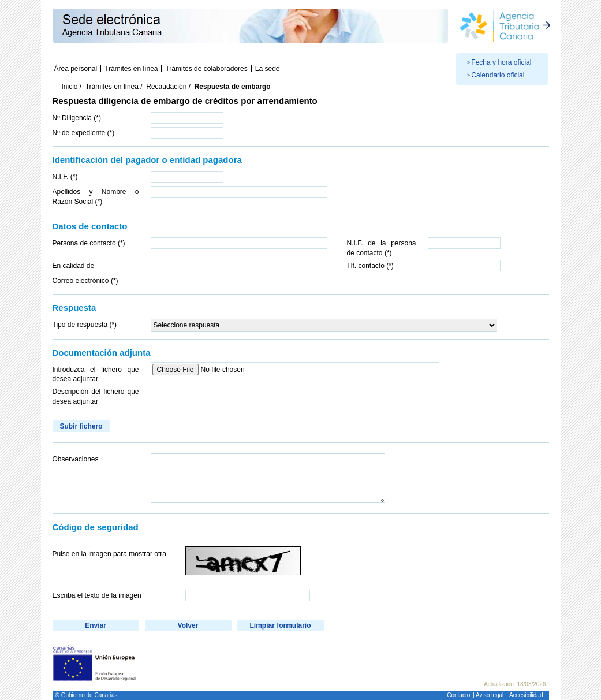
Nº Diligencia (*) (77, 118)
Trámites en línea (131, 69)
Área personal (76, 69)
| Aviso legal (488, 695)
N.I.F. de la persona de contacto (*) (382, 248)
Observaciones (76, 459)
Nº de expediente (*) (84, 133)
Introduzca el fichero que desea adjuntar (96, 375)
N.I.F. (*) (65, 177)
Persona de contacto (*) (89, 243)
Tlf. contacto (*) (370, 266)
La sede (268, 69)
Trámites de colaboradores (206, 69)
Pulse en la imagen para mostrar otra (109, 554)
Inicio (70, 87)
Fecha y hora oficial (501, 62)
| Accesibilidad (525, 695)
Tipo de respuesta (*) (85, 325)
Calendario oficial (498, 75)
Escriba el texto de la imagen (97, 595)
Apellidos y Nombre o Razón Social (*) (96, 197)
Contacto (458, 695)
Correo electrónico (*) (85, 281)
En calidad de (74, 266)
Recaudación (166, 87)
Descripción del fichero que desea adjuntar (96, 396)
